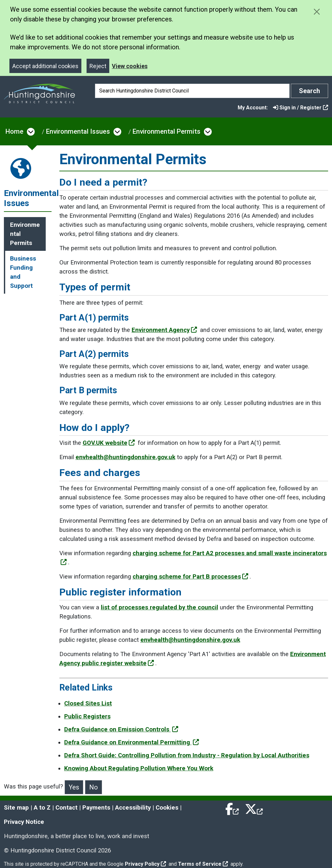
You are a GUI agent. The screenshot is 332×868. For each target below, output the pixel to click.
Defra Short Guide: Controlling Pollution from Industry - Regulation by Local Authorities (187, 755)
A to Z (42, 808)
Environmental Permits (166, 131)
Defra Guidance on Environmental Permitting (132, 742)
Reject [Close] (98, 66)
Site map (16, 808)
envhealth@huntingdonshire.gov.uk (125, 457)
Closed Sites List (88, 703)
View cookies (130, 66)
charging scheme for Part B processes (190, 577)
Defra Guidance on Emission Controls (121, 729)
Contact (66, 808)
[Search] (192, 91)
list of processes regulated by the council (160, 607)
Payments (96, 808)
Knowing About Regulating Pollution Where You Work (139, 768)
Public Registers (87, 716)
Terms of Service (203, 864)
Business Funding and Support (23, 272)
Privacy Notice (24, 822)
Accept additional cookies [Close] (45, 66)
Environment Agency (164, 330)
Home (14, 131)
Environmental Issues (78, 131)
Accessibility (133, 808)
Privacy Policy (145, 864)
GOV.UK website (109, 443)
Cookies (167, 808)
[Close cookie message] (317, 12)
